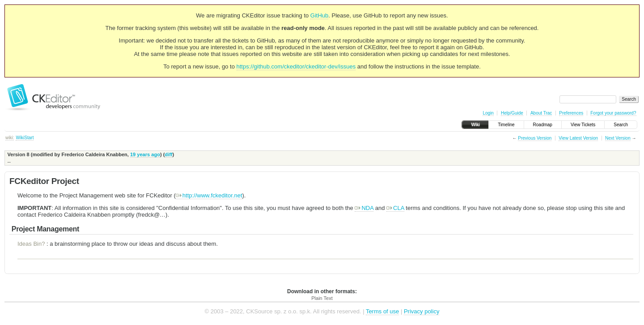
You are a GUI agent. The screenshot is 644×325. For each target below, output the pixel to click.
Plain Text (322, 298)
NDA (364, 208)
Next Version (618, 138)
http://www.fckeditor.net (209, 195)
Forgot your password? (613, 113)
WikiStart (25, 138)
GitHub (319, 15)
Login (488, 113)
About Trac (541, 113)
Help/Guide (512, 113)
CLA (395, 208)
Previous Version (535, 138)
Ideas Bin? (31, 244)
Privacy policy (422, 311)
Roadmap (543, 125)
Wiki (475, 125)
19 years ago (145, 154)
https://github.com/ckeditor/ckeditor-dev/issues (296, 66)
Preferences (571, 113)
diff (168, 154)
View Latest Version (578, 138)
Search (621, 125)
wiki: (10, 138)
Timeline (506, 125)
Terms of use (382, 311)
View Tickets (583, 125)
